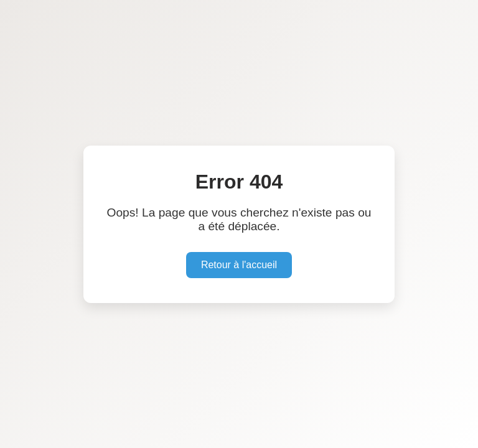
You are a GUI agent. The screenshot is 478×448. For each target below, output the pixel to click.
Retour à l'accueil (239, 265)
